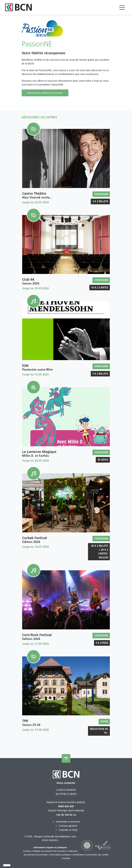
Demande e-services (66, 822)
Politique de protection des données (49, 851)
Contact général (66, 826)
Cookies (27, 851)
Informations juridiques (60, 855)
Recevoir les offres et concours (45, 93)
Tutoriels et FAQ (66, 830)
